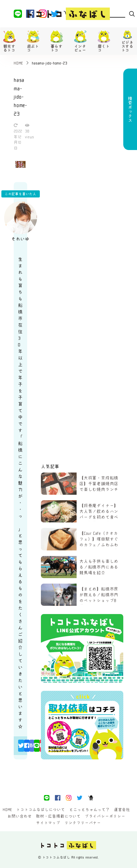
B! (32, 745)
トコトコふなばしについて (41, 810)
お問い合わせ (20, 816)
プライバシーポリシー (105, 816)
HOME (7, 810)
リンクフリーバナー (83, 823)
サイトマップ (48, 823)
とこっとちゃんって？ (90, 810)
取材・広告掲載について (58, 816)
